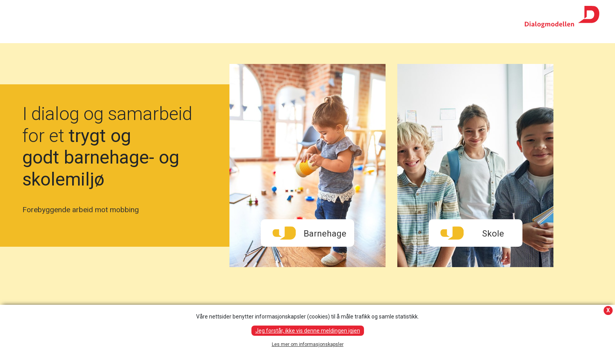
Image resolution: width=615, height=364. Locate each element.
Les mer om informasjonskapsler (308, 344)
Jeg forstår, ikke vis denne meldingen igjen (308, 331)
